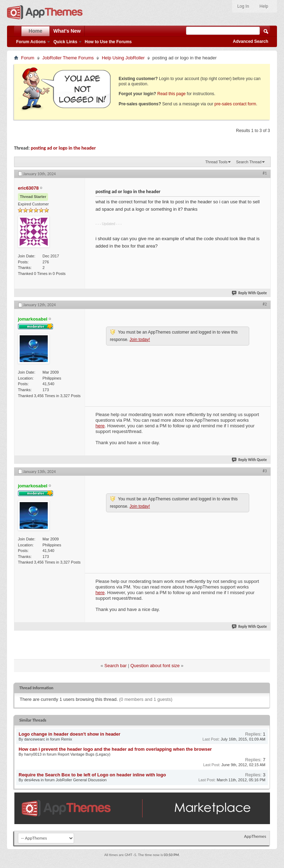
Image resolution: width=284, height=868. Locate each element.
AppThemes (255, 836)
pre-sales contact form (235, 104)
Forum (28, 58)
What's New (67, 31)
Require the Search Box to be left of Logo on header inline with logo (92, 775)
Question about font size (155, 666)
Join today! (140, 340)
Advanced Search (250, 41)
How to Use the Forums (108, 42)
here (100, 426)
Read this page (171, 94)
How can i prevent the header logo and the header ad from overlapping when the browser (115, 749)
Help (264, 6)
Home (36, 31)
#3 (265, 471)
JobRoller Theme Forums (68, 58)
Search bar (115, 666)
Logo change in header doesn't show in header (70, 734)
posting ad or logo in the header (63, 148)
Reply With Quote (250, 293)
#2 (265, 304)
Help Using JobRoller (123, 58)
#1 (265, 173)
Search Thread (249, 162)
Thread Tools (216, 162)
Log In (243, 6)
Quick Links (65, 42)
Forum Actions (31, 42)
